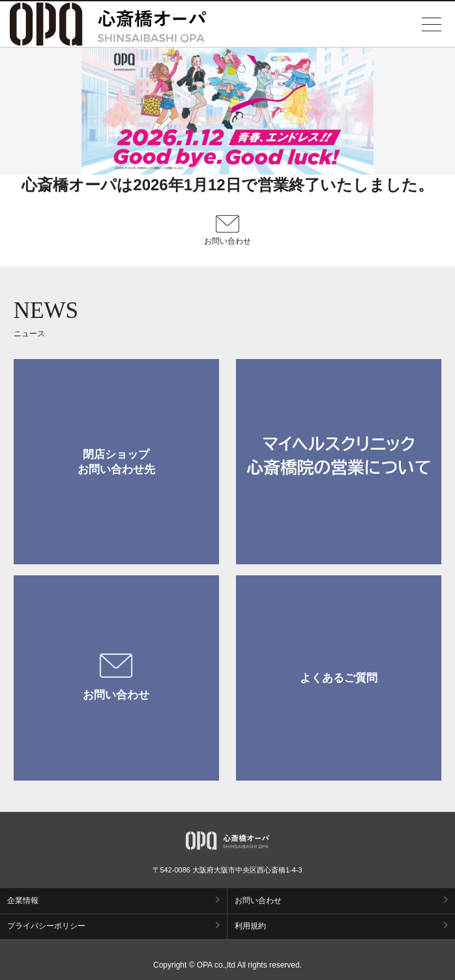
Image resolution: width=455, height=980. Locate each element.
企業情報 (23, 901)
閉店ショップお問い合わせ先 (116, 462)
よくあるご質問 (339, 678)
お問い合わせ (116, 678)
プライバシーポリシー (46, 926)
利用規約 (250, 926)
